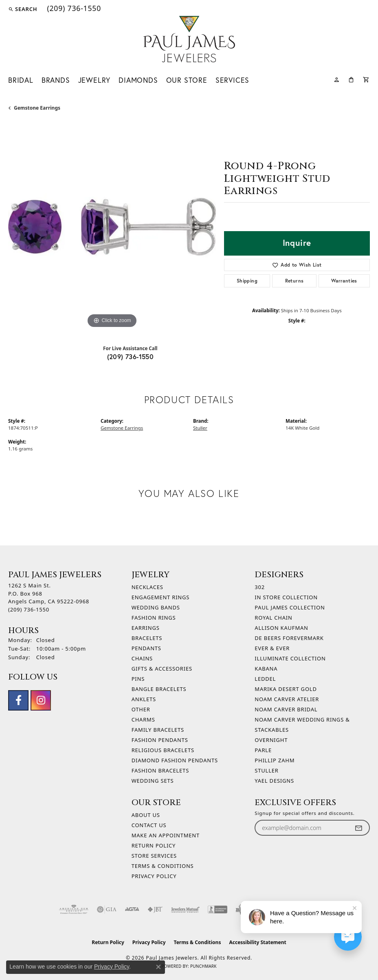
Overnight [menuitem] (271, 740)
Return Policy (154, 845)
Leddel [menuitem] (265, 679)
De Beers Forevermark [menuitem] (289, 638)
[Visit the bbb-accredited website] (218, 909)
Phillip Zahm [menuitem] (275, 760)
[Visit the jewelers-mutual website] (185, 909)
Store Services (154, 856)
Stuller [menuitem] (266, 770)
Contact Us (149, 825)
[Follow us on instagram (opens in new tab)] (41, 700)
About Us (146, 815)
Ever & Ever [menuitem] (272, 648)
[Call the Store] (29, 609)
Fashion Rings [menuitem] (154, 618)
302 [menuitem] (260, 587)
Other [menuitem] (141, 709)
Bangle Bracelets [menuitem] (159, 689)
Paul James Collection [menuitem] (290, 607)
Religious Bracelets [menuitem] (163, 750)
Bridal (21, 80)
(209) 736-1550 (131, 356)
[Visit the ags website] (74, 909)
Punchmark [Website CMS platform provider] (203, 966)
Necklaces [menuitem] (147, 587)
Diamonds (138, 80)
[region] (112, 226)
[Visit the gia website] (107, 909)
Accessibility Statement (257, 942)
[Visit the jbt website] (155, 909)
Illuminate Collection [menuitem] (290, 658)
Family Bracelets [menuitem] (158, 730)
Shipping (247, 281)
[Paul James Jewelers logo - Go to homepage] (189, 39)
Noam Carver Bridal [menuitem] (286, 709)
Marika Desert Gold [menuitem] (286, 689)
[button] (23, 9)
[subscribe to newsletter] (358, 828)
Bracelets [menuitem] (147, 638)
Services (232, 80)
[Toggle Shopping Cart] (366, 79)
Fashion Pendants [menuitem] (160, 740)
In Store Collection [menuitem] (286, 597)
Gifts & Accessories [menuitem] (162, 669)
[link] (73, 9)
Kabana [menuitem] (266, 669)
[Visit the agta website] (132, 909)
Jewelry (94, 80)
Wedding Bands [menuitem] (156, 607)
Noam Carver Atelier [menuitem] (287, 699)
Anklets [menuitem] (144, 699)
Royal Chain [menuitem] (273, 618)
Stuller (200, 428)
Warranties (344, 281)
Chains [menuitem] (142, 658)
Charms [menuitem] (143, 720)
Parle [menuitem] (263, 750)
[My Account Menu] (337, 79)
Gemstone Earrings (37, 108)
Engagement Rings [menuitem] (161, 597)
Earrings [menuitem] (146, 628)
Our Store (187, 80)
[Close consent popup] (158, 967)
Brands (56, 80)
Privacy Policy (154, 876)
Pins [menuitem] (138, 679)
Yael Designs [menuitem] (274, 781)
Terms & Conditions (163, 866)
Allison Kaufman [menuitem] (281, 628)
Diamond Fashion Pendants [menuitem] (175, 760)
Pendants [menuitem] (146, 648)
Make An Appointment (166, 835)
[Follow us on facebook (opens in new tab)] (18, 700)
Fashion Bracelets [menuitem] (160, 770)
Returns (294, 281)
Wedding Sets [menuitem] (153, 781)
